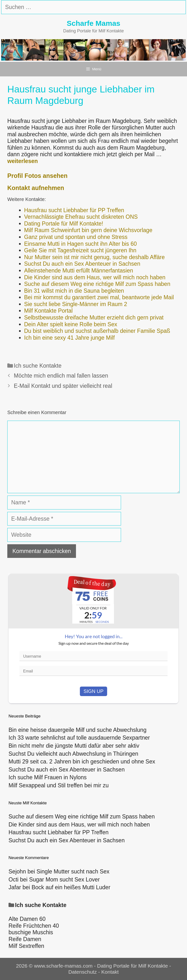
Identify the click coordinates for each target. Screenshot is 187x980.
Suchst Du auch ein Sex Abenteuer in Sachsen (67, 770)
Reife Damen (25, 939)
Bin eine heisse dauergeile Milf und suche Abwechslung (77, 730)
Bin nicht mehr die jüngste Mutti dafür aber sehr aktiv (74, 746)
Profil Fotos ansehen (37, 176)
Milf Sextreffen (26, 946)
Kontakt (110, 972)
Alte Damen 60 (27, 919)
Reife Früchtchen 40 (34, 926)
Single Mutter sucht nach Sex (73, 871)
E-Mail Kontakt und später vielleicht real (63, 386)
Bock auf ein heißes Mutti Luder (71, 887)
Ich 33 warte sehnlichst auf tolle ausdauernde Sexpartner (79, 738)
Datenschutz (83, 972)
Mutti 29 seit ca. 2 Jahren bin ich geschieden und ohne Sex (82, 762)
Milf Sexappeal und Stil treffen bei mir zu (59, 785)
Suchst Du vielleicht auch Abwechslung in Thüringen (73, 754)
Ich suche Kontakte (38, 366)
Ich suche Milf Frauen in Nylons (48, 777)
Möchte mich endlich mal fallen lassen (61, 376)
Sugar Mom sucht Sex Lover (64, 880)
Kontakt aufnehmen (36, 188)
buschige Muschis (31, 932)
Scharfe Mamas (93, 23)
